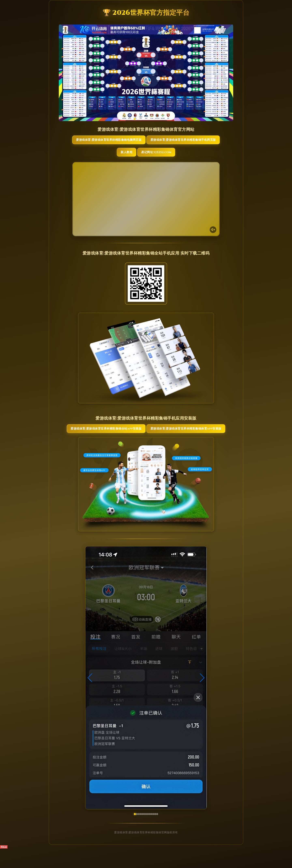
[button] (90, 697)
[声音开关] (212, 239)
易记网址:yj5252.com (164, 162)
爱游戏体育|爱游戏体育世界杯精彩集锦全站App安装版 (123, 443)
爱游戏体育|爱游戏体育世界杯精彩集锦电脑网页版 (123, 144)
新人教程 (125, 162)
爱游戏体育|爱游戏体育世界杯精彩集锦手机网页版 (169, 144)
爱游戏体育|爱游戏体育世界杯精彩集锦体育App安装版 (169, 443)
